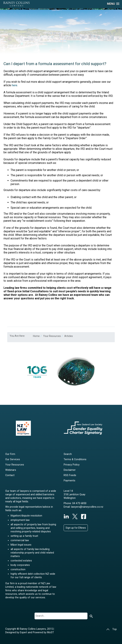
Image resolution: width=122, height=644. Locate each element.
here (15, 85)
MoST (51, 632)
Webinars (11, 470)
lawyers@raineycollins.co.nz (87, 507)
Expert (24, 632)
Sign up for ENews (76, 528)
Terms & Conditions (75, 459)
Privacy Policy (72, 465)
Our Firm (10, 454)
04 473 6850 (79, 503)
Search (68, 454)
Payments (69, 481)
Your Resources (15, 465)
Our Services (13, 459)
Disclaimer (70, 470)
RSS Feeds (70, 475)
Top (112, 629)
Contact (10, 475)
